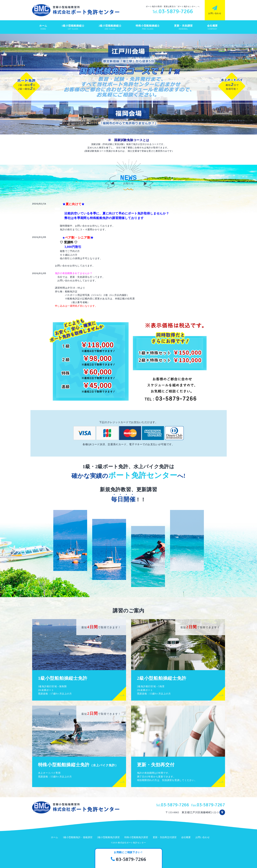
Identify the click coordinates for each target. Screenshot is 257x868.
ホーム (54, 837)
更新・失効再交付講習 (165, 837)
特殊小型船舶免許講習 (136, 837)
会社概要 (186, 837)
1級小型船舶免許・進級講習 (78, 837)
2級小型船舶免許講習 (108, 837)
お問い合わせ (203, 837)
